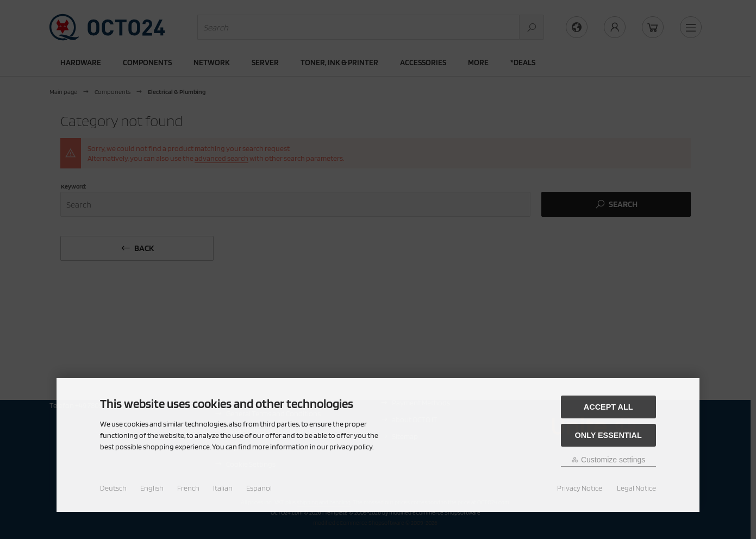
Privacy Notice (580, 488)
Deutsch (113, 488)
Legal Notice (636, 488)
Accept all (608, 407)
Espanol (259, 488)
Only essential (608, 435)
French (188, 488)
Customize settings (608, 460)
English (152, 488)
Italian (223, 488)
